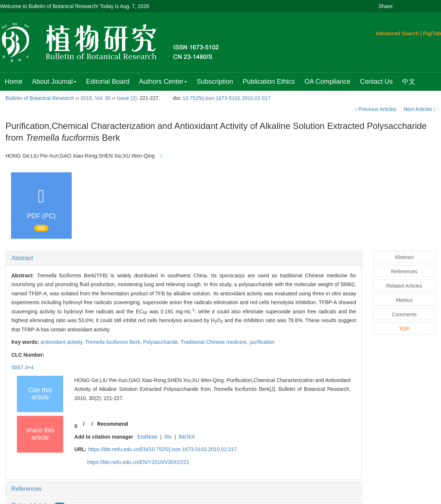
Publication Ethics (269, 82)
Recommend (112, 424)
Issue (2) (127, 98)
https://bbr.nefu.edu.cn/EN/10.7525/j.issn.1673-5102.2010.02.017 (163, 449)
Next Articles (420, 109)
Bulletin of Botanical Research (40, 98)
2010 (86, 98)
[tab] (184, 258)
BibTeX (187, 437)
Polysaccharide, (162, 342)
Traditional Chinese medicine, (215, 342)
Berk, (114, 342)
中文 (409, 82)
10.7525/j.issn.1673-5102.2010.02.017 (227, 98)
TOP (404, 329)
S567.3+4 (22, 367)
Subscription (215, 82)
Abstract (22, 258)
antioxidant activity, (63, 342)
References (26, 489)
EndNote (147, 437)
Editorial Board (108, 82)
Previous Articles (376, 109)
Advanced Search (397, 33)
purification (262, 342)
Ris (168, 437)
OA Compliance (327, 82)
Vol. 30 (103, 98)
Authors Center (163, 82)
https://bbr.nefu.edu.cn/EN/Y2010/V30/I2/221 (138, 462)
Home (14, 82)
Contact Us (376, 82)
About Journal (54, 82)
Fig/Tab (432, 33)
